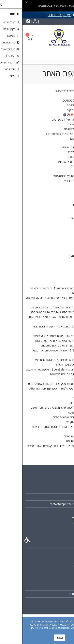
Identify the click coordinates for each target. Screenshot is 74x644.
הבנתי (37, 638)
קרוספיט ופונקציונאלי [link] (60, 167)
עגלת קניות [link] (65, 269)
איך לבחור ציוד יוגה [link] (57, 403)
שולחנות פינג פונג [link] (57, 139)
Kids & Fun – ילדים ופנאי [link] (56, 181)
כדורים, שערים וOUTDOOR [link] (56, 100)
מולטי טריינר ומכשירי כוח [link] (58, 105)
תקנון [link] (64, 558)
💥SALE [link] (66, 223)
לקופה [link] (68, 274)
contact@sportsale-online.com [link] (47, 504)
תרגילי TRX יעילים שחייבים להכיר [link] (49, 417)
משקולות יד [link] (61, 195)
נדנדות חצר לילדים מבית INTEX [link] (53, 162)
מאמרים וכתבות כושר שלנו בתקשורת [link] (47, 374)
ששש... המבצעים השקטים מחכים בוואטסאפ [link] (43, 345)
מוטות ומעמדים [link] (59, 205)
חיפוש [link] (68, 279)
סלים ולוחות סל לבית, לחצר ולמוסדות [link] (51, 176)
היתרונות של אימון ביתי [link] (55, 422)
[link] (12, 22)
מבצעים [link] (67, 232)
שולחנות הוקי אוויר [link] (57, 124)
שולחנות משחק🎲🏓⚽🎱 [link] (56, 115)
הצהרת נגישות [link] (59, 398)
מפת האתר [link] (61, 551)
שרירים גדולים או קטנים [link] (54, 436)
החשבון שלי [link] (65, 237)
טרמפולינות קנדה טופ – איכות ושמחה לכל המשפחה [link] (39, 336)
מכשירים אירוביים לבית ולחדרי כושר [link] (52, 91)
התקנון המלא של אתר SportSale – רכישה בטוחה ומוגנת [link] (35, 369)
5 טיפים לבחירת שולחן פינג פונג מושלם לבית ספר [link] (40, 360)
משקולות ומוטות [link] (62, 190)
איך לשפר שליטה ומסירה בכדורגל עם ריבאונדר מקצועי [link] (37, 307)
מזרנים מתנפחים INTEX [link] (58, 157)
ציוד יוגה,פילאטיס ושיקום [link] (58, 110)
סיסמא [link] (64, 246)
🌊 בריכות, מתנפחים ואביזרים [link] (55, 147)
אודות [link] (64, 490)
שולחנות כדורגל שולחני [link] (54, 129)
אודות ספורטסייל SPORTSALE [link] (50, 365)
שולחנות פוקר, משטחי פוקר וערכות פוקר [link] (45, 134)
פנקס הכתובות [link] (59, 251)
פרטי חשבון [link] (61, 241)
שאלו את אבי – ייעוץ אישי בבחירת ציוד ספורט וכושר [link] (39, 341)
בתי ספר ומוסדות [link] (62, 96)
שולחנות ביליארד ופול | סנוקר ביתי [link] (48, 119)
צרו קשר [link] (62, 451)
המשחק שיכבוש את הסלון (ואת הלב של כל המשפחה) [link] (38, 312)
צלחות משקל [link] (60, 200)
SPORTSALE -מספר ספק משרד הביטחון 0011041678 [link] (36, 384)
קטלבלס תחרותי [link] (62, 213)
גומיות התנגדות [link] (63, 186)
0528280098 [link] (59, 511)
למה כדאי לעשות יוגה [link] (55, 441)
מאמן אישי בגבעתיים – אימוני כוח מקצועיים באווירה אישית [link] (36, 446)
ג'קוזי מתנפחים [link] (63, 171)
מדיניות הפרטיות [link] (58, 379)
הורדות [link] (63, 260)
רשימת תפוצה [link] (59, 601)
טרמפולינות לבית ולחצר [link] (58, 152)
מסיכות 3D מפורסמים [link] (59, 218)
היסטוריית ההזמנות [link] (57, 256)
